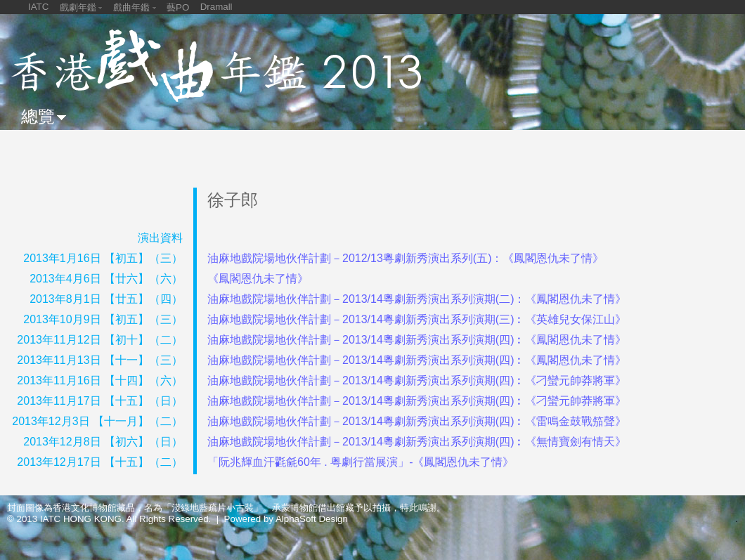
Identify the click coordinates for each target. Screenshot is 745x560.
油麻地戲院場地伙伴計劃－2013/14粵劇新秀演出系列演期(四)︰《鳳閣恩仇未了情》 (417, 340)
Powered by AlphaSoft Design (286, 519)
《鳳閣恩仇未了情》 (258, 279)
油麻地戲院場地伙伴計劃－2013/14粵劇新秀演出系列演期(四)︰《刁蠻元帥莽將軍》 (417, 380)
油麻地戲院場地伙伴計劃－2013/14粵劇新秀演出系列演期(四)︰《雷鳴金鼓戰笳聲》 (417, 421)
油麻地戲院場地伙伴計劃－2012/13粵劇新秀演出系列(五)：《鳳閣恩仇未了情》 (406, 258)
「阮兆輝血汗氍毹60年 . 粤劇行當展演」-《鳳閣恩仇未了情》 (361, 462)
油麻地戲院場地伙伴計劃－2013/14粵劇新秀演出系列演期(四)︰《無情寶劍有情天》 (417, 442)
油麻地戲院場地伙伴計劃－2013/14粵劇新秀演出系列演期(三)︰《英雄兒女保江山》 (417, 319)
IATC (38, 7)
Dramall (216, 7)
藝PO (178, 7)
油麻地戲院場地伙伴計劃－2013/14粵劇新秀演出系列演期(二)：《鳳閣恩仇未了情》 (417, 299)
